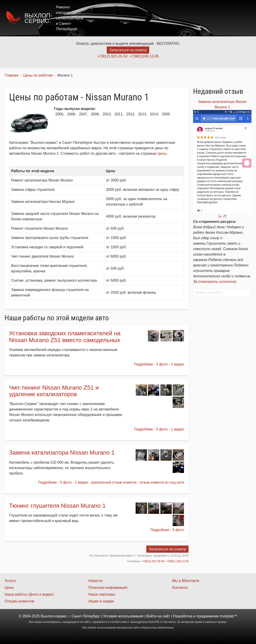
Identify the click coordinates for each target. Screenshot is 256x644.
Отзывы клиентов (19, 601)
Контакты (239, 18)
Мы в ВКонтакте (186, 581)
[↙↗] (222, 216)
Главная (129, 18)
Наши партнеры (102, 594)
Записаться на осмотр (128, 50)
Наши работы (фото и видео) (29, 594)
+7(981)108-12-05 (144, 56)
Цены (168, 18)
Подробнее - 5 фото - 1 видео (159, 429)
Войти (151, 616)
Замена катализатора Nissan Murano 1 (62, 453)
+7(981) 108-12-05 (177, 561)
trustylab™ (229, 616)
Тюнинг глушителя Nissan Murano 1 (57, 506)
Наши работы (211, 18)
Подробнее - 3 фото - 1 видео (159, 364)
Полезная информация (108, 588)
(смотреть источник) (217, 282)
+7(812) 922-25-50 (112, 56)
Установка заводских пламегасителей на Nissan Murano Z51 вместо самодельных (65, 337)
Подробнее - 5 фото (167, 530)
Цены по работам (38, 75)
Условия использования (123, 616)
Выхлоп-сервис (38, 18)
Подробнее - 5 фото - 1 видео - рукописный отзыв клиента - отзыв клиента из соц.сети (111, 482)
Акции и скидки (101, 601)
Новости (95, 581)
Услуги (150, 18)
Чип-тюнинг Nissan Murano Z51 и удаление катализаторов (54, 391)
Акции (186, 18)
